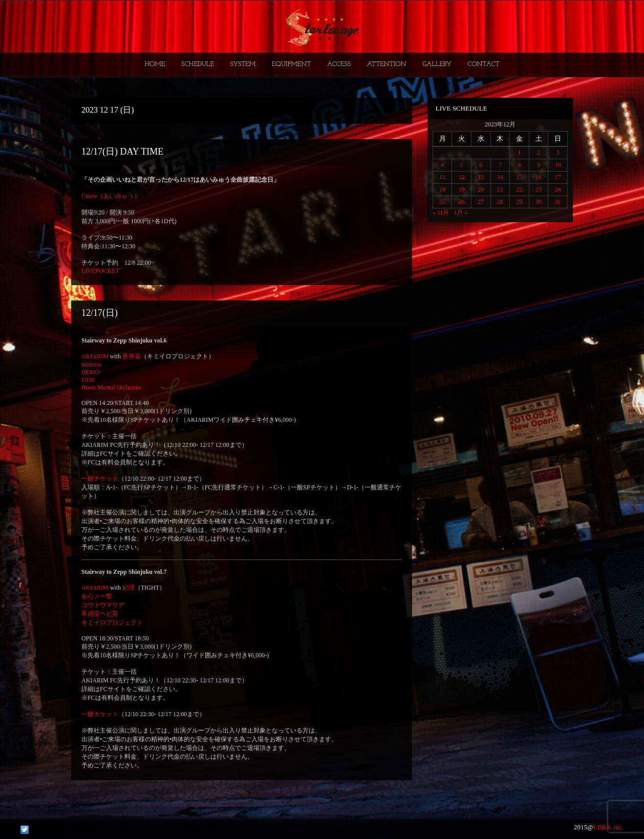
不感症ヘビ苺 (100, 614)
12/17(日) (100, 313)
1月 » (460, 212)
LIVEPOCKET (100, 271)
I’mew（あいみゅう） (111, 196)
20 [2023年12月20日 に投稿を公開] (481, 189)
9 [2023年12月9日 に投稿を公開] (539, 165)
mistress (91, 364)
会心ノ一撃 (97, 596)
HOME (155, 64)
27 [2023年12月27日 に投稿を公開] (481, 202)
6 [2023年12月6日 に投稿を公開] (481, 165)
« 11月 (441, 212)
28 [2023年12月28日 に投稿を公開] (500, 202)
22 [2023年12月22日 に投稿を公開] (519, 189)
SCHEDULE (198, 64)
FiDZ (88, 380)
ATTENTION (387, 64)
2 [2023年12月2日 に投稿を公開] (539, 153)
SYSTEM (243, 64)
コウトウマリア (103, 605)
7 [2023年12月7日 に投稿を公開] (500, 165)
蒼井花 (132, 356)
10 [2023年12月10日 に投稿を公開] (558, 165)
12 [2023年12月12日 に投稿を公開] (462, 177)
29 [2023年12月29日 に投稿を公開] (519, 202)
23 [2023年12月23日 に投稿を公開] (539, 189)
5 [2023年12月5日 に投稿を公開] (462, 165)
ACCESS (339, 64)
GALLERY (437, 64)
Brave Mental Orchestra (111, 388)
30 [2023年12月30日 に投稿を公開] (539, 202)
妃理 (128, 588)
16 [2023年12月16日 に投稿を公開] (539, 177)
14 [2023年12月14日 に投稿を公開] (500, 177)
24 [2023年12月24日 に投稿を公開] (558, 189)
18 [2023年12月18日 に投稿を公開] (442, 189)
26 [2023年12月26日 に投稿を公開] (462, 202)
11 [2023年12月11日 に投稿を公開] (442, 177)
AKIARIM (95, 356)
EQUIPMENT (291, 64)
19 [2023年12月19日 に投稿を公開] (462, 189)
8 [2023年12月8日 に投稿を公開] (519, 165)
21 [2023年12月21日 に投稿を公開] (500, 189)
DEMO (90, 372)
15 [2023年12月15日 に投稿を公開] (519, 177)
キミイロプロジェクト (112, 622)
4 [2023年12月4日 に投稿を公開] (442, 165)
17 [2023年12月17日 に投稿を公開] (558, 177)
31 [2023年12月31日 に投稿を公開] (558, 202)
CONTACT (483, 64)
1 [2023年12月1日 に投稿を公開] (519, 153)
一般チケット (100, 479)
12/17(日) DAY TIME (122, 152)
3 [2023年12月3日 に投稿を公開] (558, 153)
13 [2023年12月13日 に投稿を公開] (481, 177)
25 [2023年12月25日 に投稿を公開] (442, 202)
